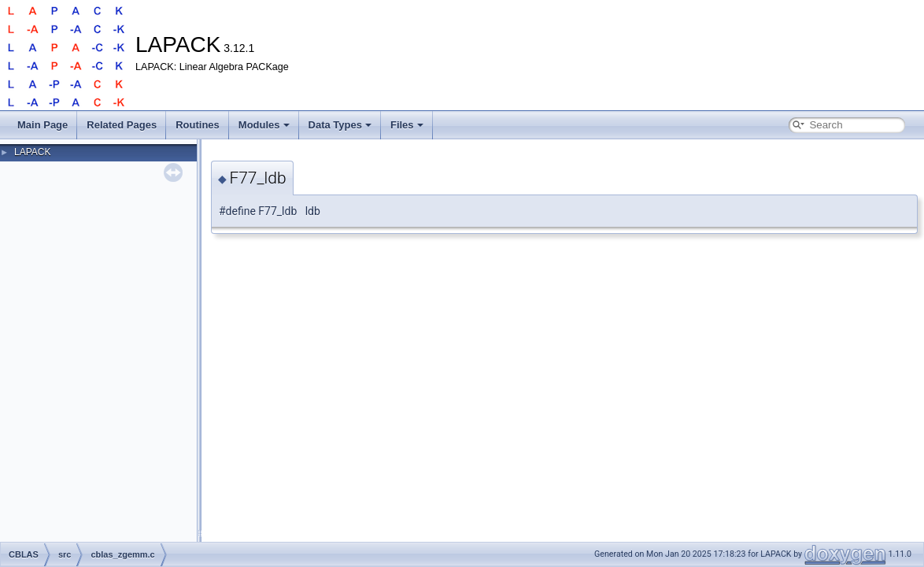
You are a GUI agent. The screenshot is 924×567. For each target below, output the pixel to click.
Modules (264, 125)
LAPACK (32, 152)
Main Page (43, 125)
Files (407, 125)
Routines (198, 125)
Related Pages (122, 125)
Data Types (340, 125)
